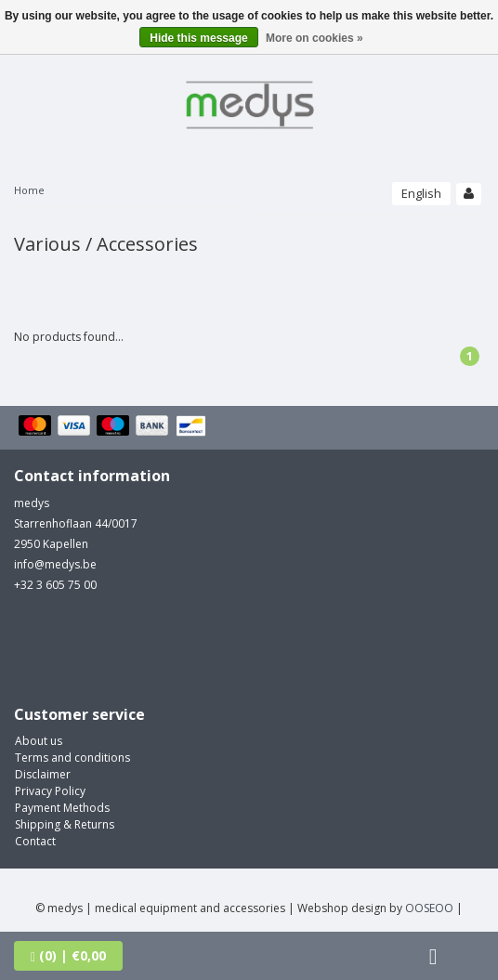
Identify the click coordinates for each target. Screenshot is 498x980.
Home (29, 190)
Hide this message (198, 38)
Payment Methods (62, 808)
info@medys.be (55, 564)
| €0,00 (68, 955)
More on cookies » (315, 38)
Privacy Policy (50, 791)
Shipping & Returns (65, 824)
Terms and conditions (72, 758)
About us (39, 741)
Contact (35, 841)
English (421, 193)
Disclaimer (43, 774)
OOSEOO (429, 908)
